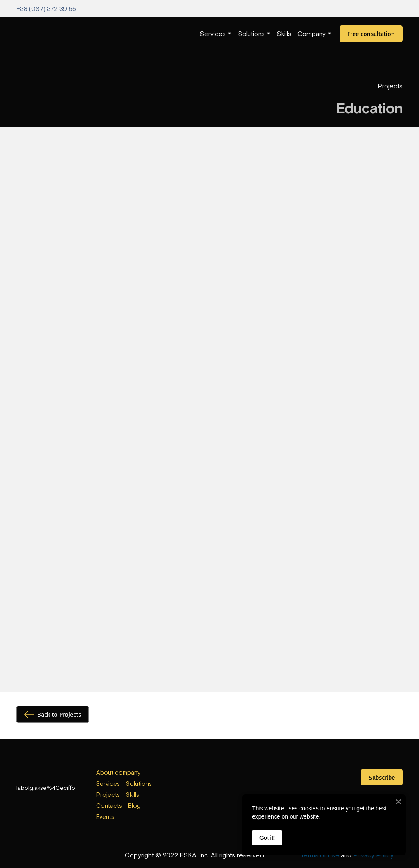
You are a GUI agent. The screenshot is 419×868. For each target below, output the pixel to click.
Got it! (267, 838)
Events (105, 817)
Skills (284, 34)
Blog (134, 806)
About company (118, 772)
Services (213, 34)
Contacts (109, 806)
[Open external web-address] (210, 781)
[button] (371, 34)
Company (312, 34)
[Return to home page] (33, 34)
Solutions (251, 34)
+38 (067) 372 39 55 (46, 9)
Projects (108, 795)
